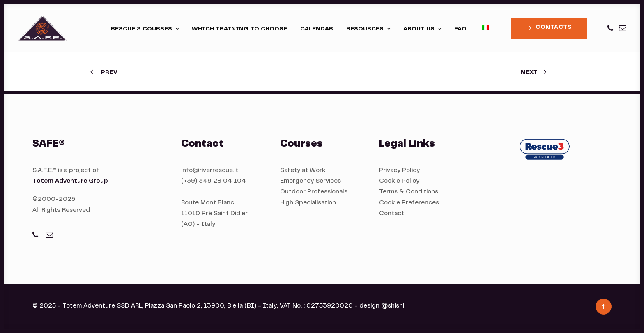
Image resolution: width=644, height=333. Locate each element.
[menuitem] (145, 29)
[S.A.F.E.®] (43, 28)
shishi (396, 306)
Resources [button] (368, 29)
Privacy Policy (399, 171)
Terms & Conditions (409, 192)
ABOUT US (422, 29)
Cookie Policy (399, 181)
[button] (611, 28)
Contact (392, 214)
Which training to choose (239, 29)
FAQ (460, 29)
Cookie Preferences (409, 203)
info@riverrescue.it (210, 171)
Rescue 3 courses (145, 29)
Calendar (317, 29)
